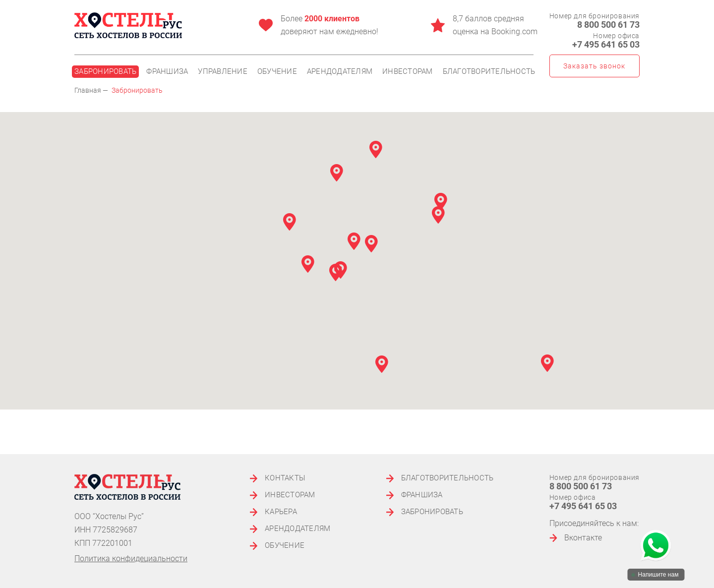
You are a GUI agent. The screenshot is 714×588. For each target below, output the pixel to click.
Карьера (281, 512)
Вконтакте (576, 538)
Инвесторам (408, 72)
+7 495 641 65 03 (606, 44)
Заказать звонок (594, 66)
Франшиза (167, 72)
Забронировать (105, 71)
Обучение (277, 72)
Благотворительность (489, 72)
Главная (88, 90)
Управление (223, 72)
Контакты (285, 478)
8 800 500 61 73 (608, 25)
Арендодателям (340, 72)
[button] (354, 241)
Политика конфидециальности (131, 559)
